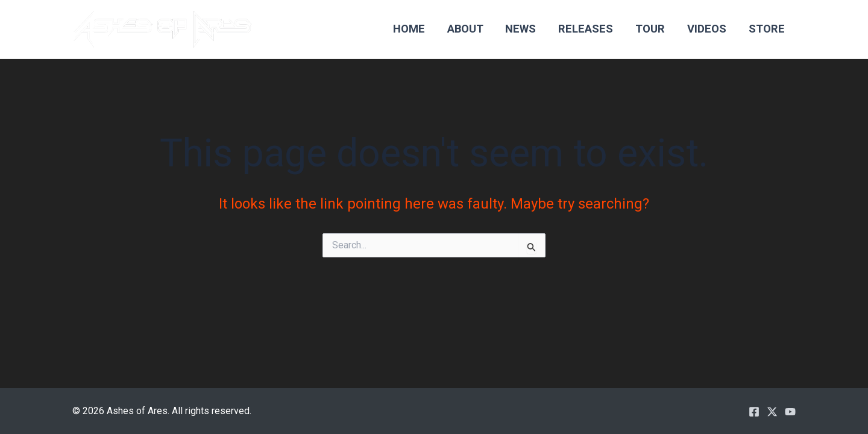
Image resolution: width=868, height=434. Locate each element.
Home (409, 29)
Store (767, 29)
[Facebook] (754, 412)
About (465, 29)
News (520, 29)
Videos (707, 29)
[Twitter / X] (772, 412)
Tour (650, 29)
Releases (586, 29)
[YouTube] (790, 412)
